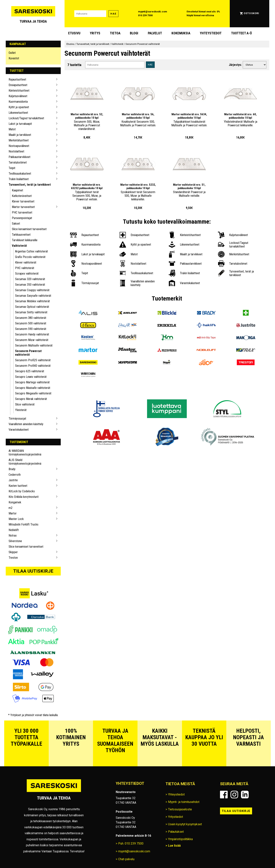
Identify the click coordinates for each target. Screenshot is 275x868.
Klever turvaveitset (23, 201)
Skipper (13, 552)
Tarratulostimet (18, 162)
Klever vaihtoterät (26, 262)
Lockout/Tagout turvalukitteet (26, 118)
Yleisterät (21, 410)
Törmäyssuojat (17, 419)
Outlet (12, 53)
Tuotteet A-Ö (241, 33)
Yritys (95, 33)
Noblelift (14, 530)
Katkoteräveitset (22, 196)
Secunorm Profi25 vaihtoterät (33, 360)
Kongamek (15, 502)
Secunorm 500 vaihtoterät (31, 323)
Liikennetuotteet (18, 113)
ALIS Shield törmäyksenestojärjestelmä (25, 462)
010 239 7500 (145, 15)
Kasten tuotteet (18, 486)
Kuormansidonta (18, 102)
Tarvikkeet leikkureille (25, 240)
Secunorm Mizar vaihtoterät (32, 340)
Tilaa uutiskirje (33, 571)
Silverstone (15, 541)
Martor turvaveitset (23, 207)
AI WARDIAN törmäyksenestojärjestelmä (25, 453)
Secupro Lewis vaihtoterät (31, 377)
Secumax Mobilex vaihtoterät (32, 301)
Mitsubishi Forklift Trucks (23, 524)
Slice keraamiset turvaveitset (29, 229)
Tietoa (115, 33)
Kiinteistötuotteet (19, 91)
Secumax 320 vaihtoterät (30, 279)
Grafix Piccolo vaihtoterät (30, 257)
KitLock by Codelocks (22, 491)
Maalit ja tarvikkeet (20, 135)
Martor (13, 513)
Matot (12, 129)
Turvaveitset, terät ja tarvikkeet (30, 185)
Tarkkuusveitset (21, 235)
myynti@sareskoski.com (153, 12)
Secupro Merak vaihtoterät (31, 399)
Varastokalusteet (19, 430)
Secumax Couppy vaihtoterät (32, 290)
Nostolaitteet (16, 151)
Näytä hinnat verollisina (200, 15)
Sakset (16, 224)
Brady (12, 469)
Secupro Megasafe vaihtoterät (33, 393)
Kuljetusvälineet (18, 96)
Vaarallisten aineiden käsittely (26, 424)
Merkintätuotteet (19, 140)
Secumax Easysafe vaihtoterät (33, 296)
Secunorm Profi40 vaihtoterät (33, 366)
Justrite (13, 480)
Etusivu (74, 33)
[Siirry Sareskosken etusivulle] (33, 14)
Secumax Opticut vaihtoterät (32, 307)
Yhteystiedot (211, 33)
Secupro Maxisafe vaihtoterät (33, 388)
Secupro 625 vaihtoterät (30, 371)
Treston (13, 558)
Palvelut (155, 33)
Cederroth (15, 475)
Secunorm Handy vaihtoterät (32, 334)
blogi (134, 33)
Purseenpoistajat (22, 218)
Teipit (12, 168)
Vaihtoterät (19, 246)
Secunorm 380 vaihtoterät (31, 318)
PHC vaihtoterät (25, 268)
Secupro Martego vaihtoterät (32, 382)
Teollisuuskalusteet (20, 174)
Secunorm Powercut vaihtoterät (28, 353)
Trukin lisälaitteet (19, 179)
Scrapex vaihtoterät (27, 274)
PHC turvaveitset (22, 212)
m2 (11, 508)
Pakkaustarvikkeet (19, 157)
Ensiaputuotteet (18, 85)
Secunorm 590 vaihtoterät (31, 329)
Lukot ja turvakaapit (20, 124)
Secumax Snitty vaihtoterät (31, 312)
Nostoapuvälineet (19, 146)
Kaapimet (17, 190)
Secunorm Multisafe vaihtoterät (34, 345)
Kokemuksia (181, 33)
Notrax (13, 536)
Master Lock (16, 519)
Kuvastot (14, 58)
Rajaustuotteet (17, 79)
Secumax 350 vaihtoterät (30, 285)
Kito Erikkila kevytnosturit (24, 497)
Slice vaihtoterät (25, 404)
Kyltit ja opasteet (19, 107)
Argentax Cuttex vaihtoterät (32, 251)
